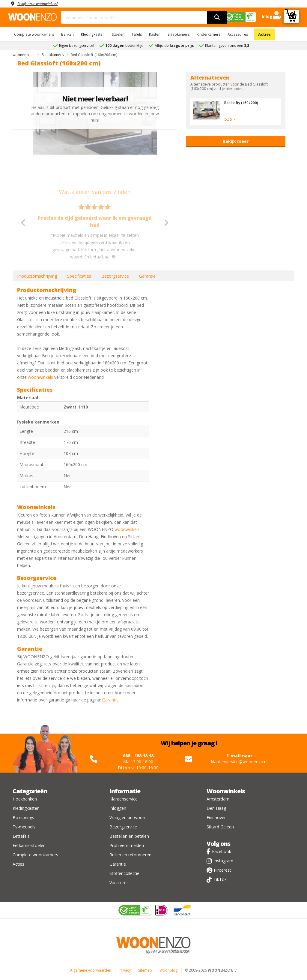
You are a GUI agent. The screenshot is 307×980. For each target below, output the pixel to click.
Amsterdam (218, 799)
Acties (264, 34)
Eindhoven (217, 817)
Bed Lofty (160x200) (242, 103)
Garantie (147, 276)
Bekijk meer (236, 141)
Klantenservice (124, 799)
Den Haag (216, 808)
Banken (67, 34)
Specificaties (79, 276)
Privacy (125, 970)
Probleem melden (127, 845)
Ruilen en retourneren (130, 855)
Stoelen (118, 34)
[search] (217, 17)
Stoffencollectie (124, 873)
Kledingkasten (93, 34)
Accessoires (238, 34)
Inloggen (118, 808)
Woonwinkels (226, 791)
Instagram (223, 861)
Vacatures (119, 883)
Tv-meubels (24, 827)
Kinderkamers (209, 34)
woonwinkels (40, 377)
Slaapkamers (179, 34)
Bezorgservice (115, 276)
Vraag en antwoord (128, 817)
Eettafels (21, 836)
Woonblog (168, 970)
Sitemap (145, 970)
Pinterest (222, 870)
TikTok (220, 879)
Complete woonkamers (34, 34)
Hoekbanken (25, 799)
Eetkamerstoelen (29, 845)
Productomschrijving (37, 276)
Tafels (137, 34)
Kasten (155, 34)
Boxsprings (23, 817)
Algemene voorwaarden (91, 970)
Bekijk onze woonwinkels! (41, 3)
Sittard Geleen (220, 827)
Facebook (222, 851)
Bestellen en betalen (129, 836)
